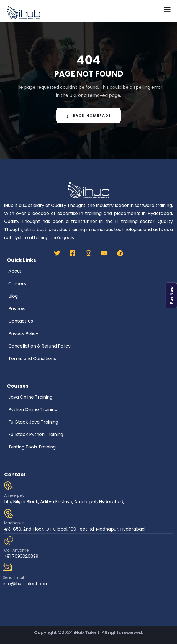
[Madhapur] (9, 513)
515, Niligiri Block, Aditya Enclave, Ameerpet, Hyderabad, (64, 502)
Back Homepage (88, 116)
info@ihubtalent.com (26, 584)
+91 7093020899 (21, 556)
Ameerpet (14, 495)
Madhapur (14, 523)
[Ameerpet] (9, 486)
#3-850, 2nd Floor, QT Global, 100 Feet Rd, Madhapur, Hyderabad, (75, 529)
